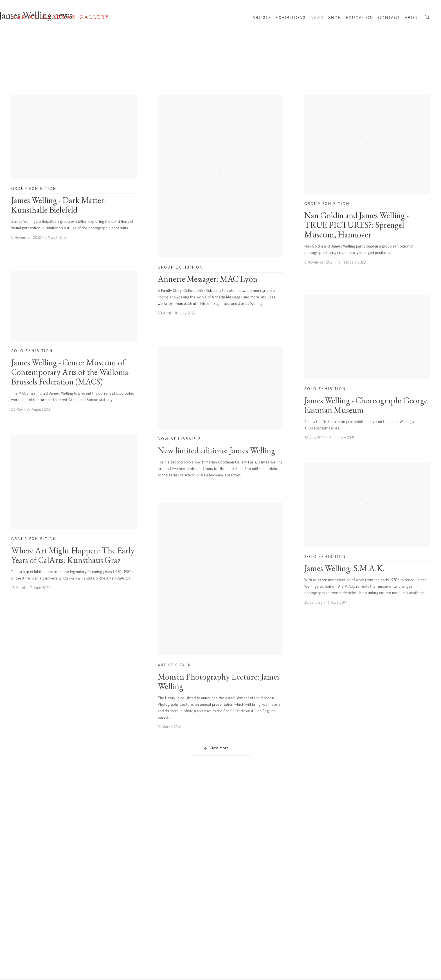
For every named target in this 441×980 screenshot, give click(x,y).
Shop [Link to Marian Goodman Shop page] (335, 19)
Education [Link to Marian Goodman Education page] (360, 18)
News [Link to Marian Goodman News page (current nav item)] (317, 18)
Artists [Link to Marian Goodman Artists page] (262, 18)
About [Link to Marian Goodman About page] (413, 18)
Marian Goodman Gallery (60, 17)
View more (219, 748)
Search (427, 17)
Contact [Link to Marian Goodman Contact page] (389, 18)
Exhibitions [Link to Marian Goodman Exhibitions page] (291, 18)
